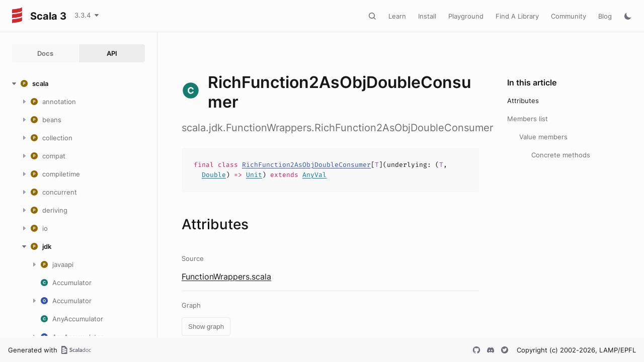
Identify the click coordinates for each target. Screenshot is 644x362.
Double (214, 175)
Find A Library (517, 16)
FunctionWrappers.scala (226, 277)
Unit (254, 175)
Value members (543, 137)
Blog (605, 16)
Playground (466, 16)
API (112, 53)
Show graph (206, 327)
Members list (528, 119)
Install (427, 16)
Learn (397, 16)
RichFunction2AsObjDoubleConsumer (306, 165)
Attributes (523, 101)
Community (569, 16)
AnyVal (314, 175)
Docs (45, 53)
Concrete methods (561, 155)
